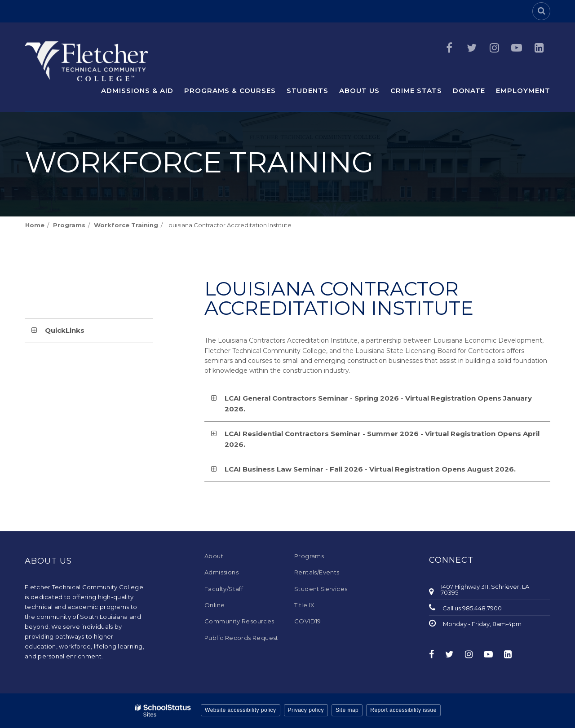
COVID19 (308, 621)
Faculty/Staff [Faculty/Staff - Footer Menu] (224, 589)
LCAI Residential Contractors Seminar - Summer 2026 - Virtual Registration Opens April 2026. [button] (382, 439)
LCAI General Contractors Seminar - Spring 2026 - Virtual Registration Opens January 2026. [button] (378, 404)
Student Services (321, 589)
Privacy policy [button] (306, 710)
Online (215, 605)
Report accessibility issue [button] (403, 710)
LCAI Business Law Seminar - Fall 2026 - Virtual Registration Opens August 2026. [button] (370, 469)
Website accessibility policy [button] (241, 710)
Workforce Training (126, 225)
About (214, 556)
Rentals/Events (317, 572)
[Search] (541, 11)
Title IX (304, 605)
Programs (69, 225)
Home (35, 225)
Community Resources (239, 621)
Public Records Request (241, 638)
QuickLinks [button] (65, 330)
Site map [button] (347, 710)
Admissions (221, 572)
